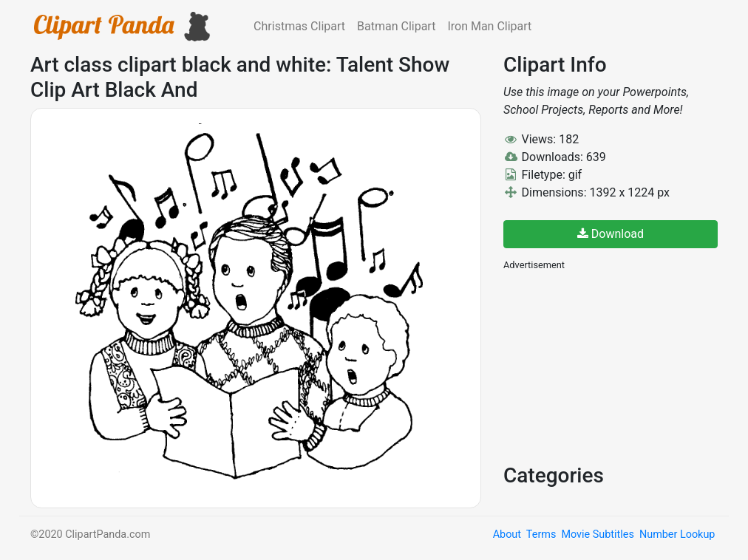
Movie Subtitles (597, 535)
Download (611, 234)
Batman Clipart (396, 26)
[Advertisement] (614, 366)
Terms (541, 535)
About (507, 535)
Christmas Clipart (299, 26)
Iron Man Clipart (489, 26)
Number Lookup (677, 535)
